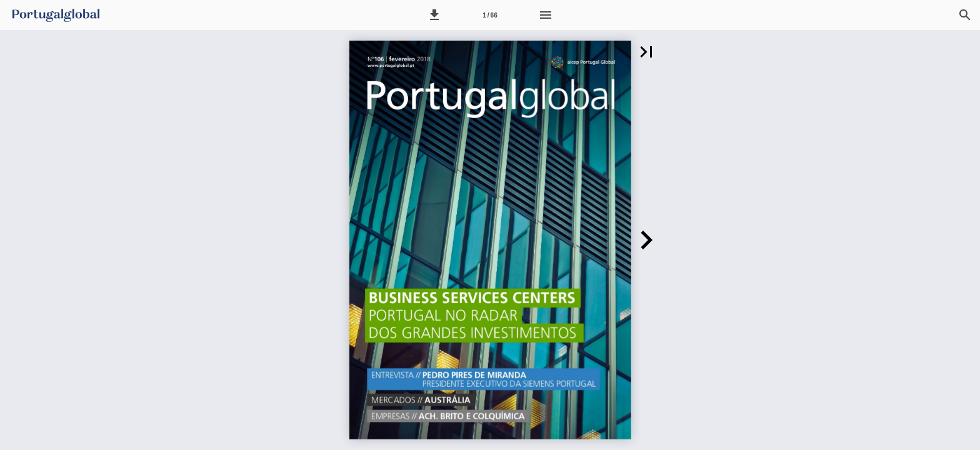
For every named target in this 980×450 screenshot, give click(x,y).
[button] (434, 15)
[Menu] (546, 15)
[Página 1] (490, 15)
